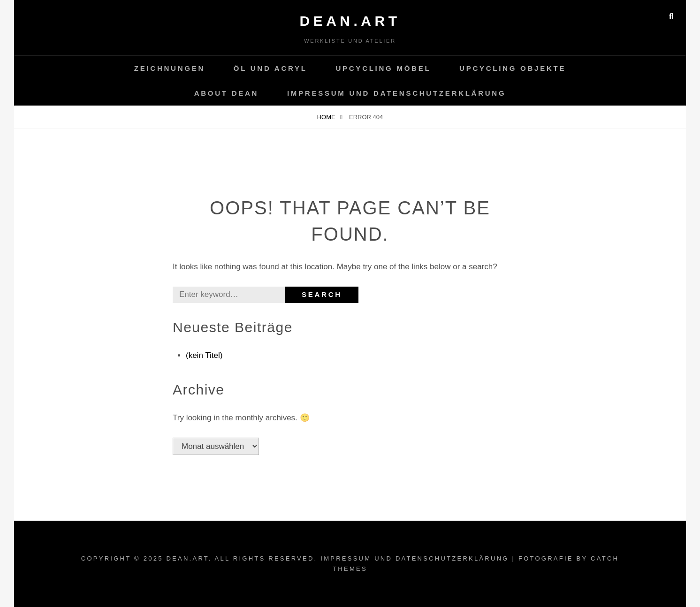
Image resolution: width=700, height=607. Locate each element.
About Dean (227, 93)
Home (327, 117)
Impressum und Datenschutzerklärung (396, 93)
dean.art (350, 21)
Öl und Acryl (270, 68)
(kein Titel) (204, 355)
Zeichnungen (170, 68)
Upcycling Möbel (383, 68)
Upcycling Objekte (513, 68)
